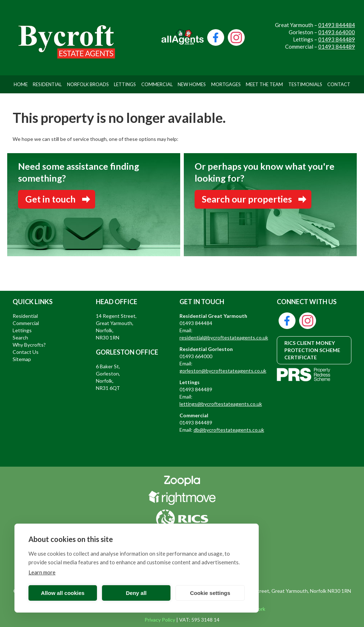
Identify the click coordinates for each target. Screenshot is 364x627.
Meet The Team (264, 84)
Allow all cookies (63, 593)
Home (21, 84)
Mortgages (226, 84)
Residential (47, 84)
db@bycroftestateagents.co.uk (229, 430)
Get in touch (50, 199)
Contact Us (26, 352)
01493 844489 (337, 39)
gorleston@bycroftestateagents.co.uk (223, 371)
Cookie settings (210, 593)
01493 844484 (337, 25)
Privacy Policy (160, 620)
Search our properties (247, 199)
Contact (339, 84)
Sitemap (22, 359)
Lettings (125, 84)
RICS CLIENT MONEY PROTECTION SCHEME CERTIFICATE (312, 350)
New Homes (192, 84)
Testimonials (305, 84)
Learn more (42, 572)
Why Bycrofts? (29, 345)
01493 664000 (337, 32)
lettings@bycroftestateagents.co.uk (221, 404)
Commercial (157, 84)
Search (20, 337)
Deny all (136, 593)
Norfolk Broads (88, 84)
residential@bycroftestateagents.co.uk (224, 337)
